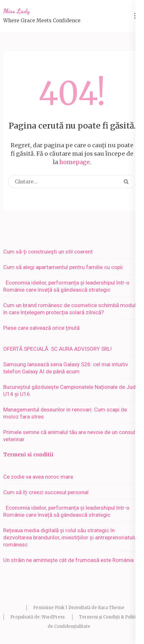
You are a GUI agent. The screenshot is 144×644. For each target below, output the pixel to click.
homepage (75, 162)
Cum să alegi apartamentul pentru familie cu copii (63, 267)
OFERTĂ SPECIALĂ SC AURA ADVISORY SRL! (60, 349)
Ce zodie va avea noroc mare (38, 477)
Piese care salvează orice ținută (41, 328)
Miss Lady (16, 11)
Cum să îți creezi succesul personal (46, 492)
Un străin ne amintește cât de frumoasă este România (68, 560)
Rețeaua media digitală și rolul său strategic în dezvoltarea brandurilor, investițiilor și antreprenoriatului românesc (71, 537)
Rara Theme (111, 608)
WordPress (53, 617)
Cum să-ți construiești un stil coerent (48, 252)
